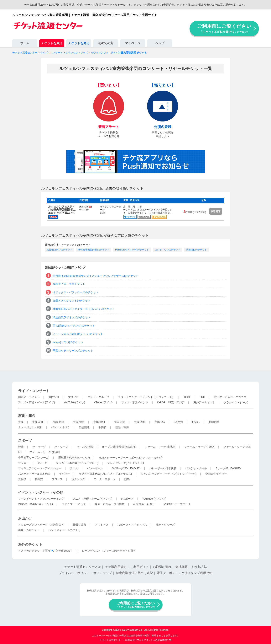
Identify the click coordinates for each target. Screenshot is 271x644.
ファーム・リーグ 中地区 (199, 447)
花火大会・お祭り (144, 504)
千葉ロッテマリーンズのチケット (73, 351)
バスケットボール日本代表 (34, 474)
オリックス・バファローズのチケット (76, 292)
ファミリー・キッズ (74, 504)
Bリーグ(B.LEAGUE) (228, 468)
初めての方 (106, 43)
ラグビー (65, 474)
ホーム (25, 43)
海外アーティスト (204, 402)
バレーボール (95, 468)
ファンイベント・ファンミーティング (41, 499)
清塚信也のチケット (196, 250)
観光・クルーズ (165, 525)
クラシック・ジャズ (236, 402)
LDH (202, 397)
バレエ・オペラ (60, 427)
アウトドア (102, 525)
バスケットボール (196, 468)
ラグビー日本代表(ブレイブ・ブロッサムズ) (105, 474)
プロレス (57, 479)
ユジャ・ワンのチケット (168, 250)
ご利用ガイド (140, 567)
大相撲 (22, 479)
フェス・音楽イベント (135, 402)
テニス (74, 468)
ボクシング (78, 479)
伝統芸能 (84, 427)
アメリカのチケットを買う (34, 551)
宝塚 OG (160, 422)
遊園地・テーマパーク (177, 504)
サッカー (23, 463)
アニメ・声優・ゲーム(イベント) (92, 499)
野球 (21, 447)
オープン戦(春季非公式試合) (119, 447)
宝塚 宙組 (120, 422)
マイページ (133, 43)
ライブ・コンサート (34, 391)
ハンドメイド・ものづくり (65, 530)
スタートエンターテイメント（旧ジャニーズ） (146, 397)
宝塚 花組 (38, 422)
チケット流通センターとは (82, 567)
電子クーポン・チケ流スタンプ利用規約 (185, 573)
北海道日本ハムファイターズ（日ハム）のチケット (84, 309)
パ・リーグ (61, 447)
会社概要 (181, 567)
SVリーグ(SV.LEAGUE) (126, 468)
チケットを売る (79, 43)
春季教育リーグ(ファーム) (34, 458)
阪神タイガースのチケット (69, 284)
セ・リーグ (39, 447)
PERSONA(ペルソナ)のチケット (132, 250)
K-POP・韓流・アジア (171, 402)
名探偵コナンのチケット (60, 250)
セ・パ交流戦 (85, 447)
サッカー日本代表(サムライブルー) (77, 463)
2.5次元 (178, 422)
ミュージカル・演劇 (30, 427)
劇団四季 (214, 422)
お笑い (196, 422)
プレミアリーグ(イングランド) (125, 463)
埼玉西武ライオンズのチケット (72, 317)
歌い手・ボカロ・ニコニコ (230, 397)
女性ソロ (73, 397)
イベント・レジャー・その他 (41, 492)
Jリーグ (42, 463)
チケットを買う (52, 43)
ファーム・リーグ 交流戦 (45, 452)
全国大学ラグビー (216, 474)
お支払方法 (199, 567)
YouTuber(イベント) (154, 499)
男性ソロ (54, 397)
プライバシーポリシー (74, 573)
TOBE (187, 397)
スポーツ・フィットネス (132, 525)
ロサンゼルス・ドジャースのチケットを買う (109, 551)
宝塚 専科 (140, 422)
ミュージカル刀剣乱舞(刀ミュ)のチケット (78, 334)
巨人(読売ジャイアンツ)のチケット (74, 326)
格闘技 (39, 479)
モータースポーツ (105, 479)
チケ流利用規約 (116, 567)
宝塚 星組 (99, 422)
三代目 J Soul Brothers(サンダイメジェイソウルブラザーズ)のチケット (96, 276)
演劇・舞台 (27, 416)
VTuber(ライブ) (103, 402)
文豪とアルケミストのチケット (72, 301)
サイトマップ (103, 573)
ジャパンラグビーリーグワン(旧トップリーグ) (169, 474)
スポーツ (25, 441)
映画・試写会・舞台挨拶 (110, 504)
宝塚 (21, 422)
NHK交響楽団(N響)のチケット (94, 250)
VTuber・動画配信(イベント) (36, 504)
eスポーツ (127, 499)
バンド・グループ (98, 397)
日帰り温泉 (79, 525)
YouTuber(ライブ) (74, 402)
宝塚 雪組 (79, 422)
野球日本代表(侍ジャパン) (74, 458)
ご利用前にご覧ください (224, 28)
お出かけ (25, 518)
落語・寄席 (122, 427)
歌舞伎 (102, 427)
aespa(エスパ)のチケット (68, 342)
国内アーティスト (29, 397)
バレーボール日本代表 (163, 468)
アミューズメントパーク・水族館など (41, 525)
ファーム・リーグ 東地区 (160, 447)
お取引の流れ (162, 567)
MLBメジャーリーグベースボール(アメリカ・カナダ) (131, 458)
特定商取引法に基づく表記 (134, 573)
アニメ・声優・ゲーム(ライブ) (36, 402)
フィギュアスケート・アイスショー (40, 468)
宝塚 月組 (58, 422)
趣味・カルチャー (29, 530)
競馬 (127, 479)
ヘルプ (160, 43)
